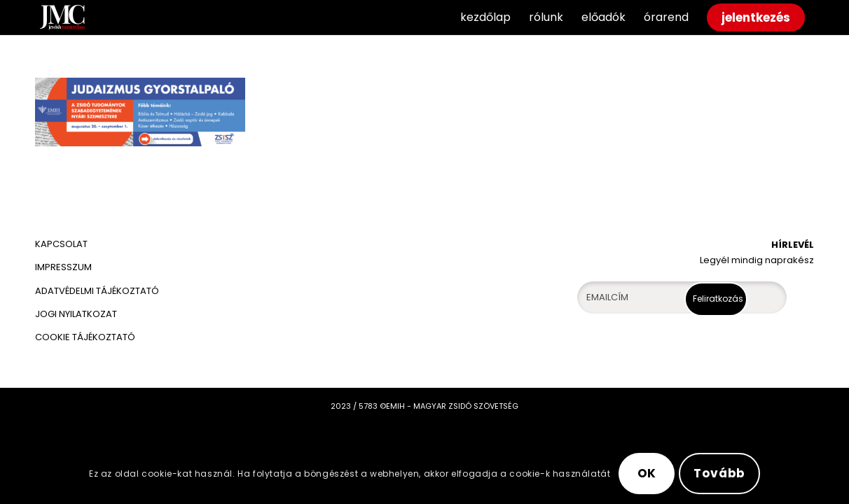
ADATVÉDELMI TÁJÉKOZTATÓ (98, 291)
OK (647, 473)
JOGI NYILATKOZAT (76, 314)
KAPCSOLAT (61, 244)
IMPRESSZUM (63, 267)
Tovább (719, 473)
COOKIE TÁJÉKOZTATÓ (85, 337)
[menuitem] (485, 17)
